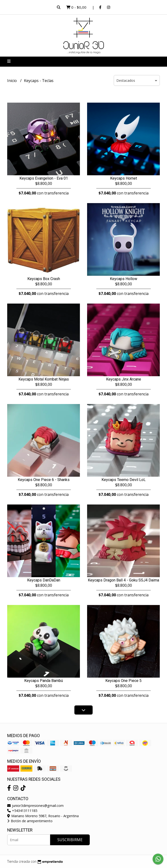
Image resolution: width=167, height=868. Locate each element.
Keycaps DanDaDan (44, 580)
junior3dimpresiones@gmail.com (35, 806)
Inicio (12, 81)
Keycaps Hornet (124, 178)
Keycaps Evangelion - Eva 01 (44, 178)
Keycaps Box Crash (44, 279)
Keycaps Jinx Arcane (124, 379)
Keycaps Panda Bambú (44, 681)
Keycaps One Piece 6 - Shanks (44, 480)
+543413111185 (22, 811)
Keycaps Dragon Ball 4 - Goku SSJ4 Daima (123, 580)
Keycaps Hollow (124, 279)
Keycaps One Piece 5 (123, 681)
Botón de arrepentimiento (30, 821)
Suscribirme (70, 840)
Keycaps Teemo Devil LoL (124, 480)
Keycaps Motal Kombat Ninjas (44, 379)
